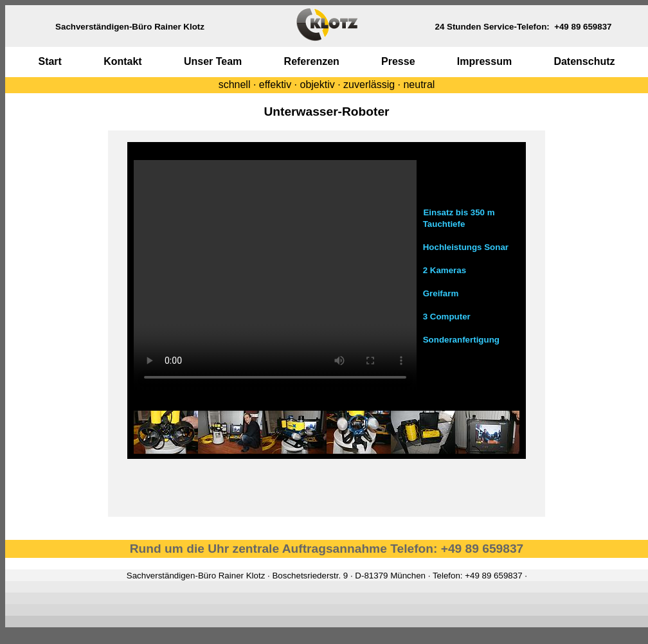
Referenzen (312, 61)
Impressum (484, 61)
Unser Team (213, 61)
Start (50, 61)
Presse (398, 61)
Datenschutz (584, 61)
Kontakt (123, 61)
